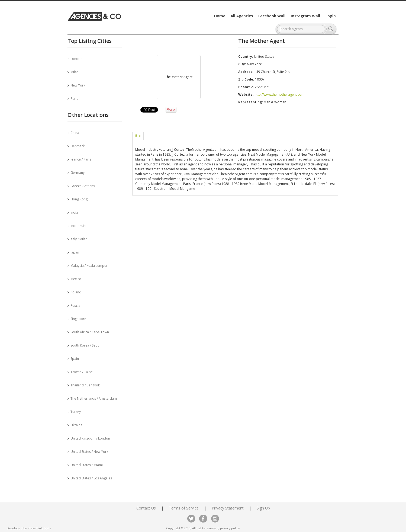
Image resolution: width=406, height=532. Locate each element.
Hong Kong (79, 199)
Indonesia (78, 226)
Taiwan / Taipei (82, 372)
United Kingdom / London (90, 438)
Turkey (76, 412)
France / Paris (81, 159)
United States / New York (89, 452)
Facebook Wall (272, 16)
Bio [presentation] (138, 136)
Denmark (78, 146)
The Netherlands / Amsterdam (94, 398)
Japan (75, 252)
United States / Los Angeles (91, 478)
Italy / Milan (79, 239)
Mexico (76, 279)
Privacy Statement (228, 508)
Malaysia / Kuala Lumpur (89, 266)
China (75, 133)
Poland (76, 292)
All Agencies (242, 16)
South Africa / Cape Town (90, 332)
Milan (75, 72)
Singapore (78, 319)
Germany (78, 173)
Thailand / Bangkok (85, 385)
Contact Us (146, 508)
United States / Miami (87, 465)
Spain (75, 359)
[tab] (138, 136)
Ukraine (76, 425)
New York (78, 85)
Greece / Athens (83, 186)
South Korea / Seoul (85, 345)
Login (331, 16)
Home (220, 16)
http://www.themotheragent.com (279, 94)
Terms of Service (184, 508)
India (74, 212)
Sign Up (263, 508)
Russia (75, 305)
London (76, 59)
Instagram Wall (305, 16)
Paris (74, 99)
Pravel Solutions (39, 528)
